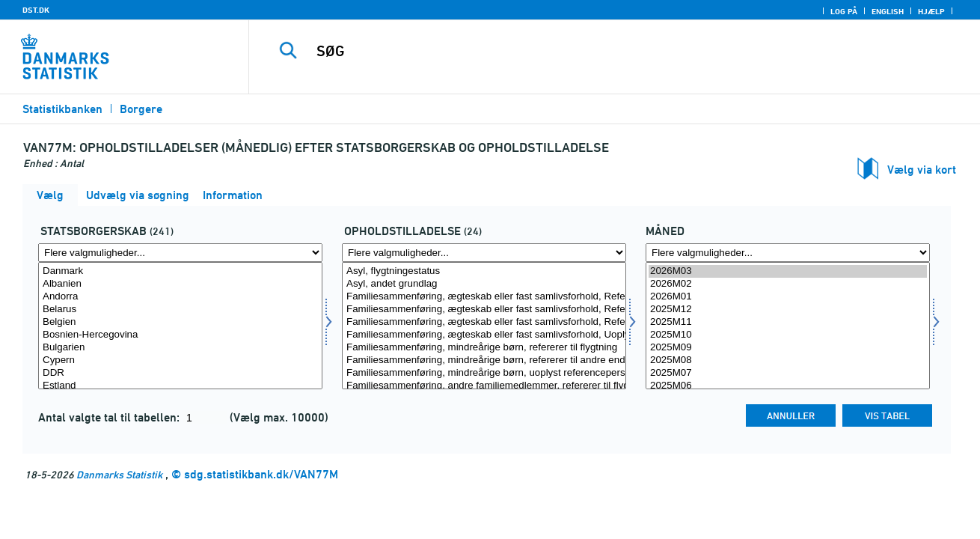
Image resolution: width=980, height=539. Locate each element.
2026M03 (788, 271)
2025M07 (788, 373)
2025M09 (788, 348)
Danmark (180, 271)
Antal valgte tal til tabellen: (110, 417)
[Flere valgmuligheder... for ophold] (484, 253)
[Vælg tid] (788, 326)
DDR (180, 373)
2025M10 (788, 335)
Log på (844, 11)
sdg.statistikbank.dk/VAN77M (261, 474)
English (888, 11)
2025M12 (788, 310)
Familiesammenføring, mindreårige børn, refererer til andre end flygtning (484, 360)
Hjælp (931, 11)
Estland (180, 386)
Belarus (180, 310)
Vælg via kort (922, 170)
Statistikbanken (62, 109)
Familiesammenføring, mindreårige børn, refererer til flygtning (484, 348)
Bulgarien (180, 348)
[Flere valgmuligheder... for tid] (788, 253)
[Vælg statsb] (180, 326)
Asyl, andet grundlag (484, 284)
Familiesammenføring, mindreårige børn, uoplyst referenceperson (484, 373)
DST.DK (36, 10)
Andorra (180, 297)
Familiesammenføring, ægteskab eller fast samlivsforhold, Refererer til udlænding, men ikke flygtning (484, 310)
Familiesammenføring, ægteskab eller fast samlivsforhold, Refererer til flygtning (484, 297)
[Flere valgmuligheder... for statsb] (180, 253)
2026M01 (788, 297)
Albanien (180, 284)
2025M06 (788, 386)
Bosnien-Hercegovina (180, 335)
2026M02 (788, 284)
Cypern (180, 360)
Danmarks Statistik (119, 474)
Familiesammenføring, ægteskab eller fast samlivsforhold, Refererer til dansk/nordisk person (484, 322)
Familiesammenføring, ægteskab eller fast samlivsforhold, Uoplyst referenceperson (484, 335)
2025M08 (788, 360)
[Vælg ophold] (484, 326)
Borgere (141, 109)
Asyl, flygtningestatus (484, 271)
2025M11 (788, 322)
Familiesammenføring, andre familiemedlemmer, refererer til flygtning (484, 386)
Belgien (180, 322)
